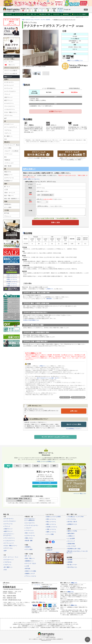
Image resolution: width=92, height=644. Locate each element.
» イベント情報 (50, 536)
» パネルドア (28, 529)
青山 (18, 467)
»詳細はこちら (70, 593)
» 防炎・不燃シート (30, 560)
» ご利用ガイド (71, 537)
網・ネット (7, 187)
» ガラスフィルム (8, 550)
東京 (8, 467)
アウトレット (8, 216)
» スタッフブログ (71, 548)
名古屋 (36, 467)
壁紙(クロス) (8, 172)
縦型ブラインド (8, 100)
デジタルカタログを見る (78, 399)
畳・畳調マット (8, 136)
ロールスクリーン (9, 103)
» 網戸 (5, 552)
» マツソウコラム (71, 521)
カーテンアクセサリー (10, 91)
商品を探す (8, 14)
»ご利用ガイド (49, 290)
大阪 (45, 467)
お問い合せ (74, 412)
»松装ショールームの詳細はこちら (46, 463)
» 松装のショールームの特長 (53, 518)
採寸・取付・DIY (31, 14)
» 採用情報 (69, 564)
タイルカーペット (9, 124)
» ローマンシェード (8, 544)
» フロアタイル (7, 564)
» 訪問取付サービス (72, 526)
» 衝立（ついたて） (30, 534)
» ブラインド (7, 528)
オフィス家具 (8, 207)
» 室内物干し (28, 548)
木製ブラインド (8, 97)
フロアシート (8, 133)
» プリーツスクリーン (9, 539)
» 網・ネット (28, 557)
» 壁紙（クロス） (29, 539)
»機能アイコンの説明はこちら (75, 60)
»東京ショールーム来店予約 (45, 488)
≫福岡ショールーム (12, 286)
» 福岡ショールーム (51, 533)
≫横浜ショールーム (12, 279)
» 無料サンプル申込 (72, 532)
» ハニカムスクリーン (9, 542)
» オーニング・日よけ (30, 565)
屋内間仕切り (8, 204)
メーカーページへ (65, 399)
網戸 (5, 118)
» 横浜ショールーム (51, 526)
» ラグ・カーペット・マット (11, 558)
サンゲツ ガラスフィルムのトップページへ (55, 438)
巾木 (5, 139)
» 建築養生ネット (29, 562)
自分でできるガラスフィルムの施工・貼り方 (48, 379)
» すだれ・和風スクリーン (10, 547)
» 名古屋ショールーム (51, 528)
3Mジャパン (9, 65)
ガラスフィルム (9, 56)
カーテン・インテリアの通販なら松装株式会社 (46, 639)
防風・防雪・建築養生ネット (12, 199)
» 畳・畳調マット (8, 569)
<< (41, 588)
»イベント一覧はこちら (80, 495)
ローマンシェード (9, 85)
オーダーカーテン (9, 82)
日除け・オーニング (10, 193)
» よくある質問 (71, 540)
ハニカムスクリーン (10, 109)
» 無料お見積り (71, 535)
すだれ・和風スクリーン (11, 112)
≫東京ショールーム (12, 275)
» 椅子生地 (27, 570)
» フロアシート (7, 566)
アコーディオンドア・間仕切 (12, 145)
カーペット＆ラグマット (11, 127)
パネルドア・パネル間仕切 (11, 151)
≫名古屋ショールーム (12, 282)
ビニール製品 (8, 148)
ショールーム (19, 14)
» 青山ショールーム (51, 523)
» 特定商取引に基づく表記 (74, 550)
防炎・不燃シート (9, 196)
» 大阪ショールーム (51, 531)
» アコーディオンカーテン (31, 527)
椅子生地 (7, 213)
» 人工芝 (27, 567)
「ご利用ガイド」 (42, 367)
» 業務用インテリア (30, 575)
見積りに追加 (55, 223)
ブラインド (7, 94)
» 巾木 (5, 571)
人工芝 (6, 190)
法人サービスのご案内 (74, 425)
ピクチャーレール (9, 178)
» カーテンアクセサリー (10, 523)
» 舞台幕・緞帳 (28, 542)
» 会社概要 (69, 561)
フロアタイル (8, 130)
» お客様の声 (49, 551)
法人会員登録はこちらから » (74, 430)
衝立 (5, 157)
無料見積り (49, 300)
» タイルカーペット (8, 561)
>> (49, 588)
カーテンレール (8, 88)
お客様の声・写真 (45, 14)
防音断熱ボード (8, 181)
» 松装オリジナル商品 (30, 572)
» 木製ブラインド (8, 530)
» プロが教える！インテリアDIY (75, 518)
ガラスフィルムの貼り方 (11, 74)
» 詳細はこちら (42, 604)
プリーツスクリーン (10, 106)
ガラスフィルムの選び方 (11, 71)
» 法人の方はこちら (72, 569)
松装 (23, 20)
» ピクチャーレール (30, 537)
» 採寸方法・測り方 (72, 523)
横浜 (27, 467)
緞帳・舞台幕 (8, 166)
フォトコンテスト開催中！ (80, 14)
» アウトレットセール (30, 578)
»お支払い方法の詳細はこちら (31, 321)
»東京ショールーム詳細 (45, 484)
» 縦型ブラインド (8, 533)
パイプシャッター (9, 163)
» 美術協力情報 (71, 545)
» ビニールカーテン (30, 524)
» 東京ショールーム (51, 521)
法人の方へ (57, 14)
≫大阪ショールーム (12, 284)
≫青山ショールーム (12, 277)
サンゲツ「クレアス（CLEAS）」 (44, 20)
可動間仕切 (7, 160)
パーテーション (8, 154)
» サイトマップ (71, 543)
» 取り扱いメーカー (72, 566)
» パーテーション (29, 532)
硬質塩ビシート (8, 175)
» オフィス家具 (28, 551)
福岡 (54, 467)
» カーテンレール (8, 525)
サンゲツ (9, 62)
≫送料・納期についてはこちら (31, 179)
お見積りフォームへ (55, 112)
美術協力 (66, 14)
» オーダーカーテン (8, 520)
